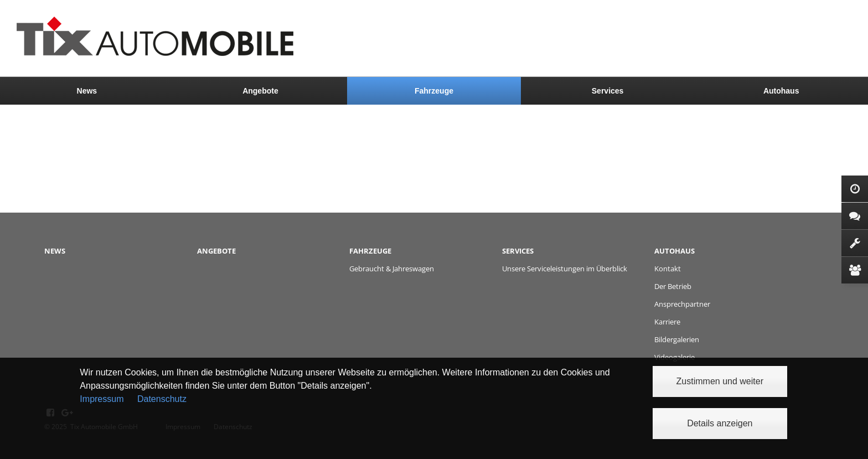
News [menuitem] (87, 91)
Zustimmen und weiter (720, 381)
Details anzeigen (720, 423)
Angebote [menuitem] (260, 91)
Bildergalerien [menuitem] (677, 339)
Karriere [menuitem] (667, 322)
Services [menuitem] (608, 91)
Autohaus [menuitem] (781, 91)
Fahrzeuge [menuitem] (434, 91)
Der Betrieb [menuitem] (673, 286)
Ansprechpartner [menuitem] (682, 304)
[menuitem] (87, 91)
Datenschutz (162, 399)
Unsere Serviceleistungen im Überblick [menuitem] (565, 269)
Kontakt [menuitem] (668, 269)
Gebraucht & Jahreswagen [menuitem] (392, 269)
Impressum (102, 399)
